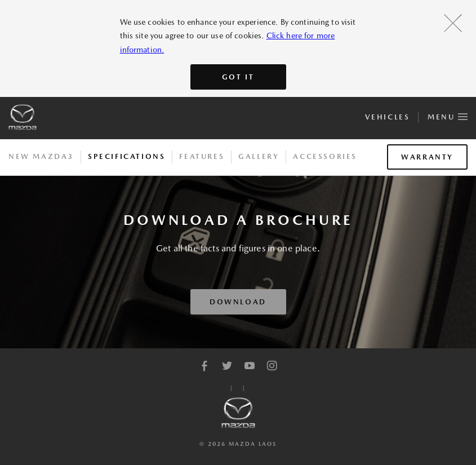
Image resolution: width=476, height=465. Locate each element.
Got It (238, 77)
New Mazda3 (41, 156)
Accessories (325, 156)
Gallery (259, 156)
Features (202, 156)
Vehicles (387, 117)
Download (238, 302)
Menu (448, 115)
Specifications (126, 156)
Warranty (427, 157)
